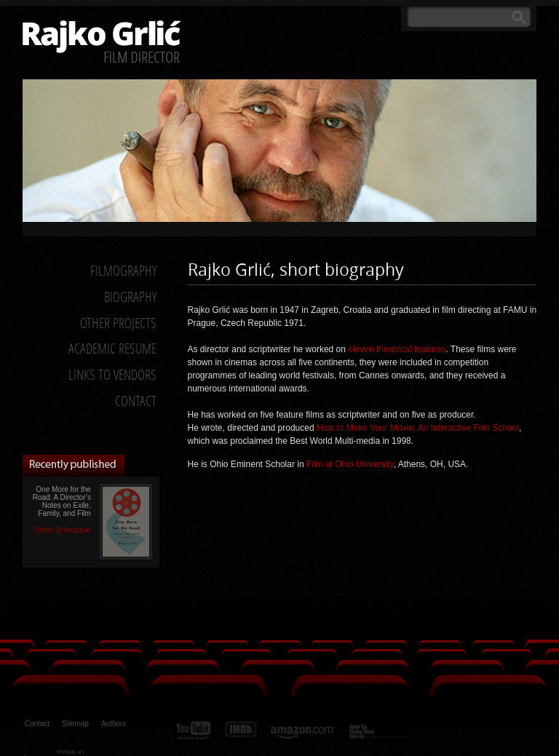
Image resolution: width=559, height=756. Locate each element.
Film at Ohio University (350, 464)
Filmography (123, 270)
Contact (136, 401)
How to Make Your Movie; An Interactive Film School (418, 428)
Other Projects (118, 323)
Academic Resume (112, 348)
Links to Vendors (112, 374)
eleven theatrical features (397, 349)
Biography (130, 297)
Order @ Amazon (63, 530)
